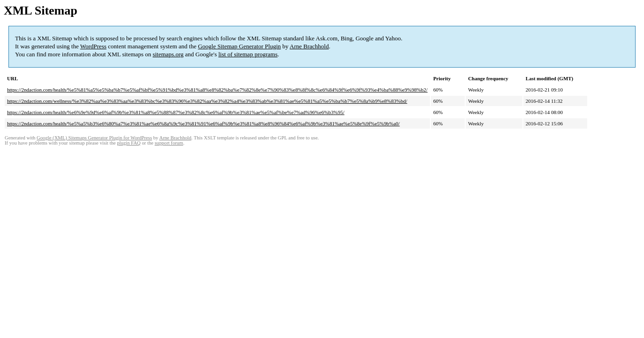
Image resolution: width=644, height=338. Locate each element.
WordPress (93, 46)
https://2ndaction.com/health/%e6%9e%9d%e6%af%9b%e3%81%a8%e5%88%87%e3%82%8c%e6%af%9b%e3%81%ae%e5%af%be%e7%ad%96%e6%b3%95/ (176, 112)
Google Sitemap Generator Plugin (240, 46)
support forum (169, 143)
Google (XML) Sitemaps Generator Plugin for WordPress (94, 138)
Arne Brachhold (309, 46)
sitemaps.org (168, 54)
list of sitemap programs (248, 54)
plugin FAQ (129, 143)
